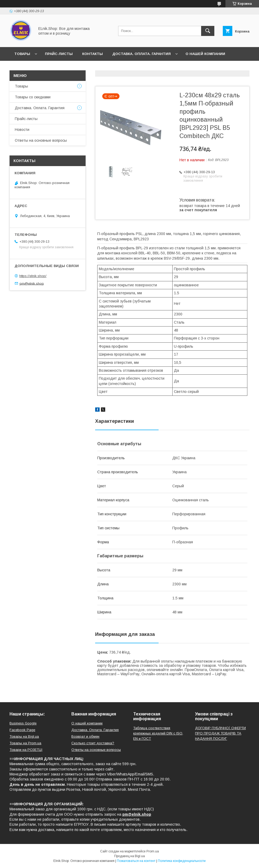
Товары (22, 54)
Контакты (92, 54)
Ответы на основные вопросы (102, 68)
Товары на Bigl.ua (24, 736)
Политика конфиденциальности (182, 861)
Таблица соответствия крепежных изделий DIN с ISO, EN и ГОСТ (158, 733)
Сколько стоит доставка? (93, 743)
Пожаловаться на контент (136, 861)
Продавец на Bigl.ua (129, 856)
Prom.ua (153, 851)
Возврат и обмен (85, 736)
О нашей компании (205, 54)
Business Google (23, 723)
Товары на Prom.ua (25, 743)
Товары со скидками (33, 97)
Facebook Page (22, 730)
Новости (24, 68)
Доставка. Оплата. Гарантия (142, 54)
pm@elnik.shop (32, 283)
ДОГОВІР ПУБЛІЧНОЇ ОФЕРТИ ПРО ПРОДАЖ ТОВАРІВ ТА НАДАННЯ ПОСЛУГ (220, 733)
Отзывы (51, 68)
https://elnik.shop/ (33, 276)
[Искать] (208, 31)
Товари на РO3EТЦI (26, 750)
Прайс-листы (59, 54)
